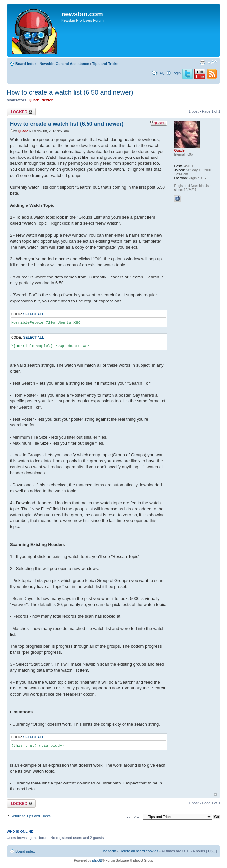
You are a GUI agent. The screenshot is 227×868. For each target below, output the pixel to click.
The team (109, 851)
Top (215, 795)
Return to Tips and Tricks (31, 816)
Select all (34, 314)
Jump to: (134, 816)
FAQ (161, 73)
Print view (202, 62)
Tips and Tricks (105, 64)
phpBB (97, 861)
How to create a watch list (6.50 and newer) (70, 92)
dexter (47, 100)
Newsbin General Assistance (64, 64)
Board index (26, 64)
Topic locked (21, 112)
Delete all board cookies (139, 851)
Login (176, 73)
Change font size (212, 62)
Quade (34, 100)
